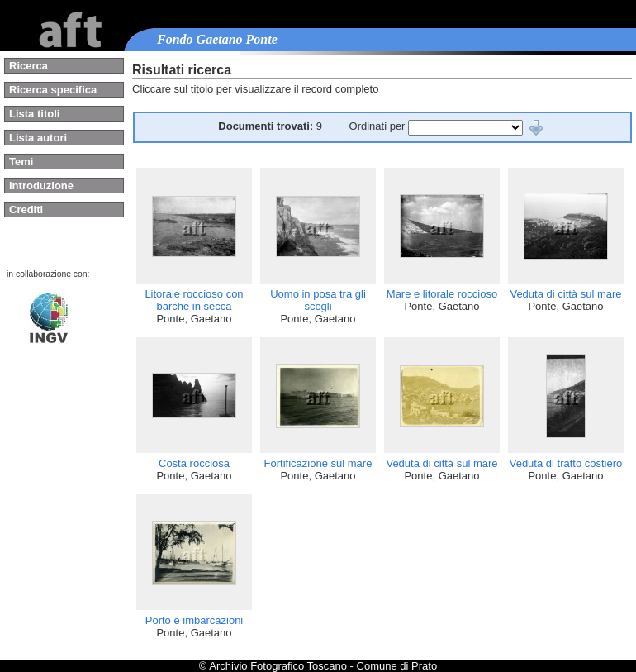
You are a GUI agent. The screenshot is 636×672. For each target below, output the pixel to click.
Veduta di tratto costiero (566, 463)
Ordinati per (379, 126)
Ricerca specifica (53, 90)
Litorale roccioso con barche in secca (194, 300)
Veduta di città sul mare (565, 294)
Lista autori (38, 138)
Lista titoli (34, 114)
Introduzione (41, 186)
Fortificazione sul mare (318, 463)
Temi (21, 162)
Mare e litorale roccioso (442, 294)
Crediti (26, 210)
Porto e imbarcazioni (195, 620)
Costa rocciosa (194, 463)
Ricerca (28, 66)
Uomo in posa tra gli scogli (318, 300)
